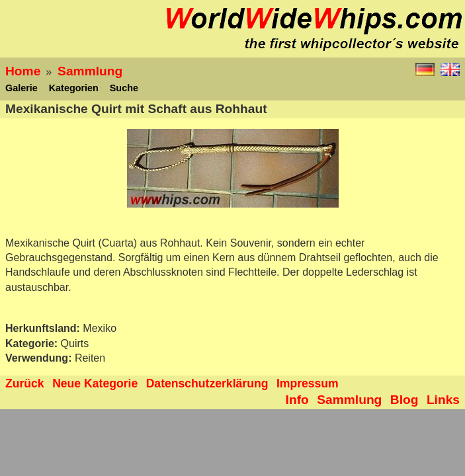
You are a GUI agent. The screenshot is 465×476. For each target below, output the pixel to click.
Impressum (308, 383)
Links (443, 400)
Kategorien (74, 88)
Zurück (25, 383)
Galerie (21, 88)
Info (297, 400)
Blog (404, 400)
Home (23, 71)
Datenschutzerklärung (207, 383)
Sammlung (90, 71)
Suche (124, 88)
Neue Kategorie (95, 383)
